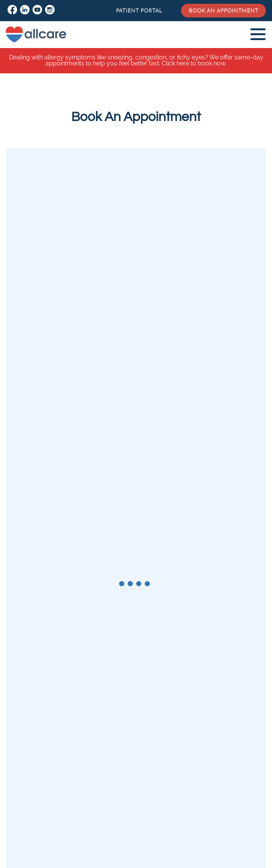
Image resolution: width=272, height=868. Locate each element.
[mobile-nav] (257, 34)
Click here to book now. (194, 63)
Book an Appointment (224, 10)
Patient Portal (139, 10)
